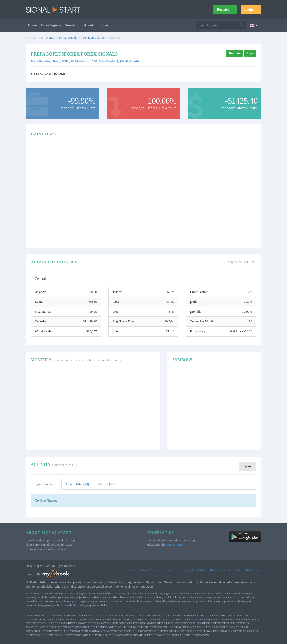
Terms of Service (170, 570)
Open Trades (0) (46, 484)
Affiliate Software (207, 570)
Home (32, 25)
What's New (252, 570)
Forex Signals (51, 25)
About (89, 25)
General (40, 279)
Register (225, 9)
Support (104, 25)
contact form (174, 545)
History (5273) (108, 484)
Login (251, 9)
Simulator (72, 25)
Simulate (234, 53)
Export (248, 466)
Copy (250, 53)
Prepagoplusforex (93, 38)
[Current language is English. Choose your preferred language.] (254, 25)
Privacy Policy (148, 570)
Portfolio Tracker (231, 570)
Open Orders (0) (78, 484)
